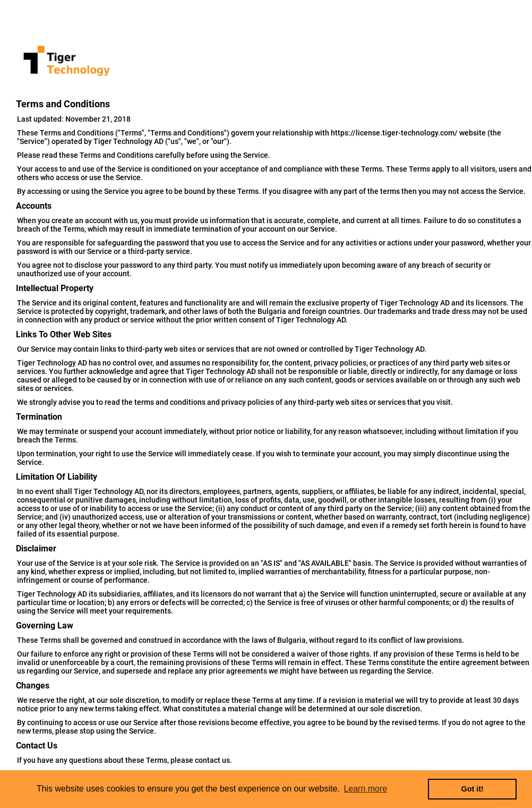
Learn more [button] (365, 789)
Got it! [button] (473, 789)
